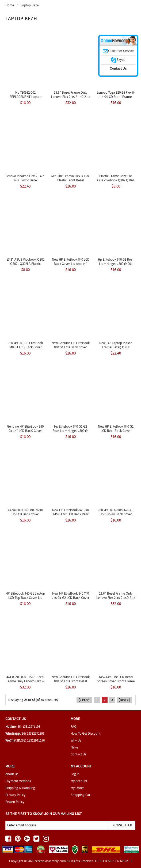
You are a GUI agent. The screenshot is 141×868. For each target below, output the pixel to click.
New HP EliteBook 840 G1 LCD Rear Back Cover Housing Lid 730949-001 (116, 431)
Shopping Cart (81, 795)
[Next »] (124, 700)
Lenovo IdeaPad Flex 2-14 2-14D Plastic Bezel (25, 178)
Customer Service (118, 51)
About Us (12, 774)
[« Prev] (84, 700)
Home (10, 5)
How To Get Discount (85, 733)
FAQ (74, 726)
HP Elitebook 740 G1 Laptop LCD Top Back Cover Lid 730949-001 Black (25, 598)
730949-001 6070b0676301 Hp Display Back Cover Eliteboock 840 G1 (116, 514)
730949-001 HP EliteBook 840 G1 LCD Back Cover (25, 345)
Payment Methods (18, 781)
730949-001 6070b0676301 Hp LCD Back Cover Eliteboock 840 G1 (25, 514)
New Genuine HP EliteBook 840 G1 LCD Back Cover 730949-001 (71, 347)
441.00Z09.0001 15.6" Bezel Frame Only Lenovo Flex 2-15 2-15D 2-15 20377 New (25, 681)
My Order (77, 788)
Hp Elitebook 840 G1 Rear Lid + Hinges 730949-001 (116, 262)
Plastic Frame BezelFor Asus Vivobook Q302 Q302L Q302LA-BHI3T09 (116, 180)
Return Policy (15, 802)
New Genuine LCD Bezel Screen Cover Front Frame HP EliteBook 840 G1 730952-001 (116, 683)
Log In (75, 774)
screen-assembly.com (50, 861)
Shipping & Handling (20, 788)
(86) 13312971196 (28, 726)
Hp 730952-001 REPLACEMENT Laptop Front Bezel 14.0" (25, 97)
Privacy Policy (15, 795)
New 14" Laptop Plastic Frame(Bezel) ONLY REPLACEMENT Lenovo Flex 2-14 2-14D (116, 349)
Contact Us (78, 754)
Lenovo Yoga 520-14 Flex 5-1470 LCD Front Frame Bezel (116, 97)
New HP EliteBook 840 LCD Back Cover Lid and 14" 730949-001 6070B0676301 (71, 264)
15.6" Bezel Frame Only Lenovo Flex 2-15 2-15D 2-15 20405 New (116, 598)
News (74, 747)
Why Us (76, 740)
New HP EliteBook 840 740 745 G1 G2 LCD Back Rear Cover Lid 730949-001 (70, 514)
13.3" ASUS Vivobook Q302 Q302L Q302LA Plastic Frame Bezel (25, 264)
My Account (79, 781)
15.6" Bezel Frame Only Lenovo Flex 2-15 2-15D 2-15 (71, 95)
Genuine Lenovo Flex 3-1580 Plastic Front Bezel (70, 178)
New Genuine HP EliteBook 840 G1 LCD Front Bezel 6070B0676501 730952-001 (71, 681)
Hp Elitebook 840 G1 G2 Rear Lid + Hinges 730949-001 (70, 431)
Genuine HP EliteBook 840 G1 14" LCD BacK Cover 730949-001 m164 (25, 431)
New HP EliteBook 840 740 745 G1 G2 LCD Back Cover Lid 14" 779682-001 (71, 598)
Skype (118, 60)
